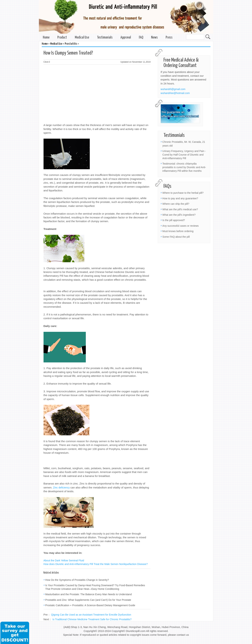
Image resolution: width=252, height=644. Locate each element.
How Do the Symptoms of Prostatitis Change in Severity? (77, 580)
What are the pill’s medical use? (180, 209)
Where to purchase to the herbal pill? (183, 193)
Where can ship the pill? (176, 204)
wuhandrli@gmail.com (173, 89)
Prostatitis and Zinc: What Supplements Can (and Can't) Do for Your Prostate (88, 600)
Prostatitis (71, 44)
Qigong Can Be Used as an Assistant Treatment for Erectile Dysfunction (91, 615)
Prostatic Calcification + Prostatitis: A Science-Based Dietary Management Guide (90, 605)
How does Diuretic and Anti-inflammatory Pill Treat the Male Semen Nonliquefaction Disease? (96, 564)
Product (62, 38)
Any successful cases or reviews (181, 226)
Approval (126, 38)
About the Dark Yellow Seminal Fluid (64, 560)
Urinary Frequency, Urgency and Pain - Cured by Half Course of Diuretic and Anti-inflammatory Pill (184, 155)
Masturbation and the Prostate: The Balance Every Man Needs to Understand (89, 594)
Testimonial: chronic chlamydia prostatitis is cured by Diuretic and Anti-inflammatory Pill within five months (184, 167)
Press (169, 38)
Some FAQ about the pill (176, 237)
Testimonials (105, 38)
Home (46, 38)
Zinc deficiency (61, 488)
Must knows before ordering (178, 231)
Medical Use (82, 38)
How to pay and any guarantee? (180, 198)
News (154, 38)
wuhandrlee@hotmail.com (175, 93)
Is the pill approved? (174, 220)
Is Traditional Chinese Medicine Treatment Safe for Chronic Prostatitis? (92, 619)
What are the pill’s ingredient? (179, 215)
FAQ (141, 38)
